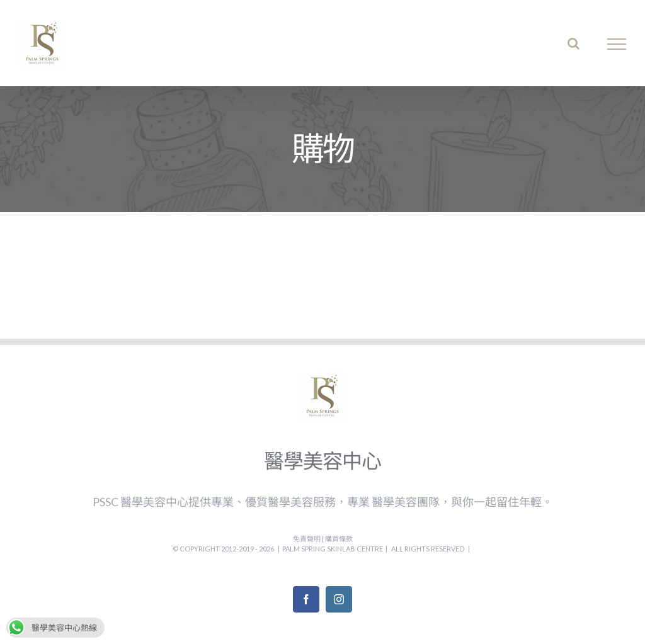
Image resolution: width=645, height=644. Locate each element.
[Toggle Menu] (617, 44)
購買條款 (339, 539)
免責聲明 (307, 539)
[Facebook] (306, 599)
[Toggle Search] (574, 43)
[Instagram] (339, 599)
